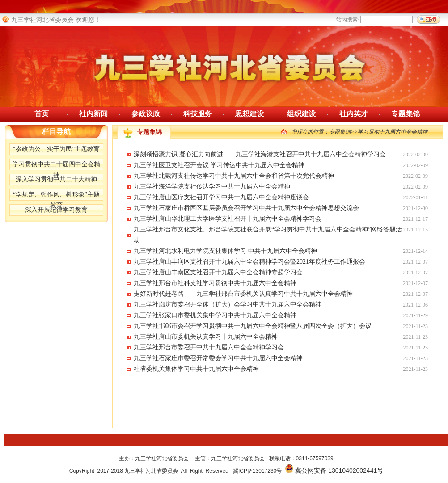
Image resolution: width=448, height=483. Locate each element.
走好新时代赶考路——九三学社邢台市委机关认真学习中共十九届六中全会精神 (243, 294)
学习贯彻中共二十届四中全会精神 (56, 166)
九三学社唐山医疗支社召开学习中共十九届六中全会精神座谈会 (221, 197)
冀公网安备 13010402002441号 (339, 470)
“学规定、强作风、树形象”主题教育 (56, 196)
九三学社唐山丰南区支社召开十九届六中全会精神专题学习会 (218, 272)
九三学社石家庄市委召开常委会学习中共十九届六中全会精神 (218, 358)
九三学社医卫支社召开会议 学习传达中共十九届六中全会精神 (219, 165)
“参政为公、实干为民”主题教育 (56, 149)
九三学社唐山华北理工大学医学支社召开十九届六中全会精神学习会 (228, 219)
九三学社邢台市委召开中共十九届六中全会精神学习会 (209, 347)
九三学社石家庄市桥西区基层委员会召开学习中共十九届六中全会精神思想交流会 (246, 208)
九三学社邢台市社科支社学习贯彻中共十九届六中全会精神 (215, 283)
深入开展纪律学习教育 (56, 210)
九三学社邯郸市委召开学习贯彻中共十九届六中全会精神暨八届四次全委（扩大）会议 (253, 326)
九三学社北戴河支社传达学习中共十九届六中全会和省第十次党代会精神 (234, 176)
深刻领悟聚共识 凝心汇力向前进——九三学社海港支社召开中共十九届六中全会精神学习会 (260, 154)
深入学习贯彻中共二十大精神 (56, 179)
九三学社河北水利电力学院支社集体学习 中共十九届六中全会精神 (225, 251)
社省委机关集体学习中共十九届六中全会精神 (196, 369)
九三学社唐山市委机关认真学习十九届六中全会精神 (206, 337)
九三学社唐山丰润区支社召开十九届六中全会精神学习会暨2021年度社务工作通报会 (249, 262)
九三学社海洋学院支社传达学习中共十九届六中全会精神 (212, 187)
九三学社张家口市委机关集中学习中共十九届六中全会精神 (215, 315)
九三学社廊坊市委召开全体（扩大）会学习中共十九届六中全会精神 (228, 304)
